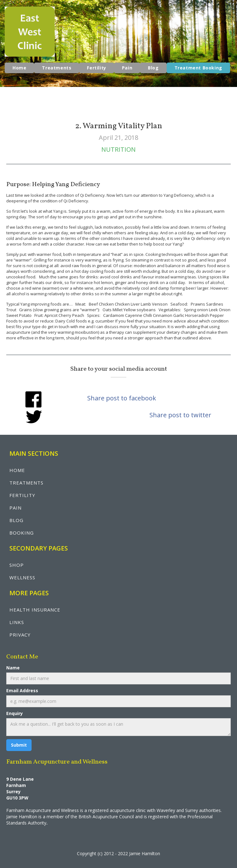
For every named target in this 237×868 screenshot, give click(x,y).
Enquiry (15, 713)
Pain (127, 68)
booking (22, 533)
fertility (22, 495)
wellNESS (22, 577)
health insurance (35, 610)
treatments (26, 483)
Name (13, 668)
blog (16, 520)
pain (15, 508)
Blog (153, 68)
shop (17, 565)
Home (19, 68)
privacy (20, 635)
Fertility (96, 68)
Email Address (22, 690)
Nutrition (119, 149)
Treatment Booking (198, 68)
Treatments (57, 68)
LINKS (17, 622)
